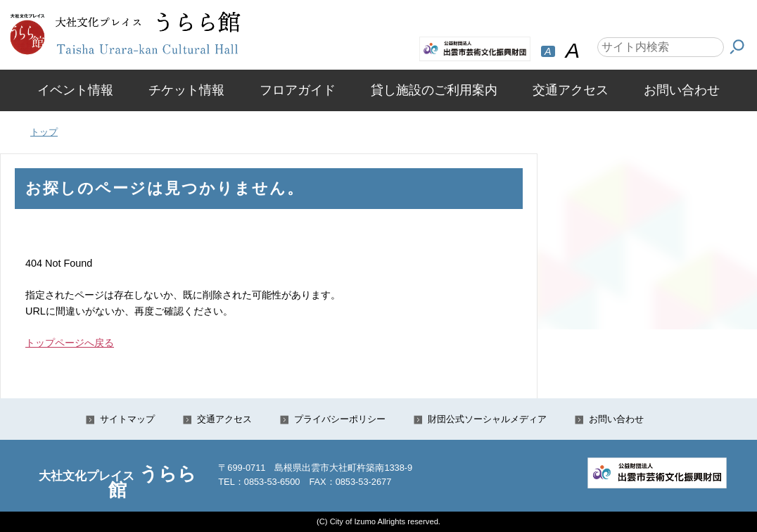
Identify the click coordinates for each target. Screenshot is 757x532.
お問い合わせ (682, 90)
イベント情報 (75, 90)
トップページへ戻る (70, 343)
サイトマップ (127, 419)
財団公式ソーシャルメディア (487, 419)
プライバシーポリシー (340, 419)
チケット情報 (186, 90)
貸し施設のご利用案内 (434, 90)
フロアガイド (298, 90)
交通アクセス (571, 90)
